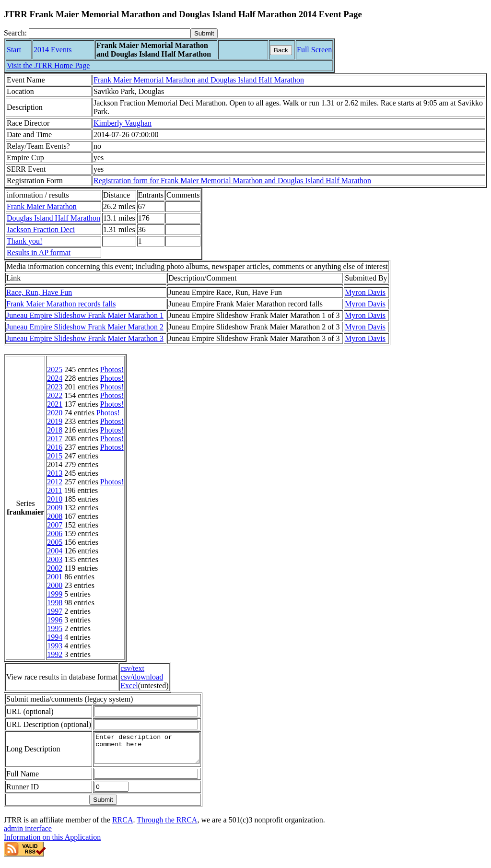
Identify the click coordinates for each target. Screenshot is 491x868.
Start (14, 50)
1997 (55, 611)
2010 (55, 499)
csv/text (132, 668)
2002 (55, 568)
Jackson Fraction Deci (41, 229)
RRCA (123, 826)
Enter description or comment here (153, 751)
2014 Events (53, 50)
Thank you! (24, 241)
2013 (55, 473)
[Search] (110, 33)
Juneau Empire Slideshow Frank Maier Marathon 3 (85, 338)
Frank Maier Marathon (42, 206)
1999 (55, 594)
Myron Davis (365, 292)
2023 (55, 387)
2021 (55, 404)
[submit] (204, 33)
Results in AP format (39, 252)
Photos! (112, 369)
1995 (55, 628)
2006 (55, 534)
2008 (55, 516)
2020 (55, 413)
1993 (55, 646)
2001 (55, 577)
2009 (55, 508)
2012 (55, 482)
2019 (55, 421)
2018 (55, 430)
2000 (55, 585)
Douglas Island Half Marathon (53, 218)
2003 (55, 559)
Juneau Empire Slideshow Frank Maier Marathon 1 (85, 315)
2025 (55, 369)
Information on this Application (52, 843)
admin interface (28, 834)
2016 (55, 447)
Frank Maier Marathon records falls (61, 304)
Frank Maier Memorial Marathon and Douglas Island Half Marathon (199, 80)
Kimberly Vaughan (123, 123)
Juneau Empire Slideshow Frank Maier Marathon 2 (85, 327)
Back (281, 50)
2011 (54, 490)
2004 (55, 551)
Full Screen (314, 50)
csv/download (142, 677)
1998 (55, 603)
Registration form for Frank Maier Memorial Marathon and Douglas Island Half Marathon (232, 181)
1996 (55, 620)
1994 (55, 637)
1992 (55, 654)
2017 (55, 439)
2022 (55, 395)
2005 (55, 542)
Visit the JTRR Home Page (48, 65)
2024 (55, 378)
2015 (55, 456)
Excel (129, 686)
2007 (55, 525)
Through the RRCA (167, 826)
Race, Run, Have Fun (39, 292)
